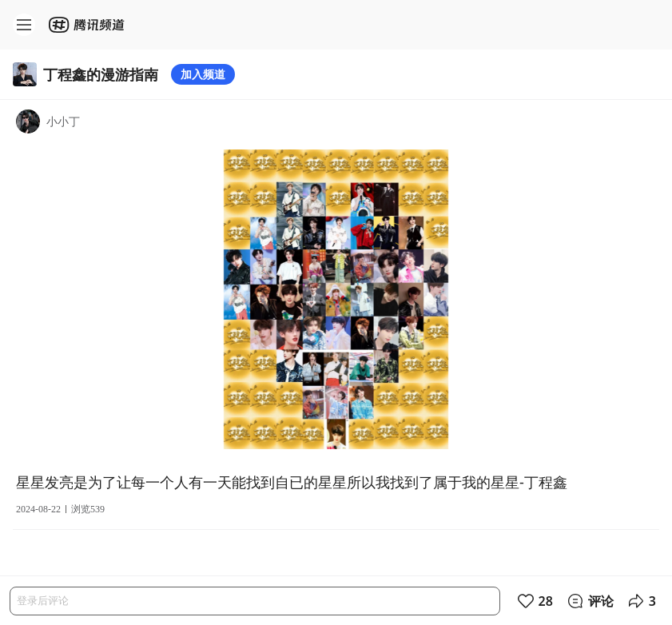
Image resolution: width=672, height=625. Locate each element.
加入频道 (203, 74)
